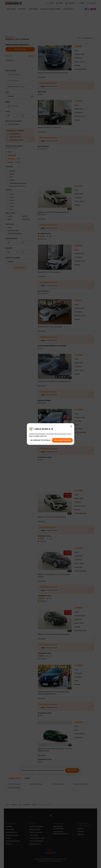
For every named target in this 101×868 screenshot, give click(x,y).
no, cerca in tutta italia (40, 440)
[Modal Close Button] (71, 426)
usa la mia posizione (62, 440)
